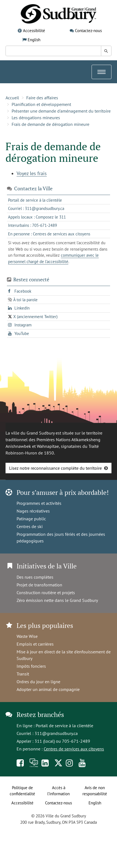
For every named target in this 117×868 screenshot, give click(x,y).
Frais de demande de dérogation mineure (50, 124)
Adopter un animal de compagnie (48, 689)
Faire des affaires (42, 98)
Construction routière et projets (46, 592)
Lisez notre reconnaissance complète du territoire (55, 468)
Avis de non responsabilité (95, 791)
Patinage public (31, 519)
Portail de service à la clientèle (64, 726)
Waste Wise (27, 636)
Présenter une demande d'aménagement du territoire (61, 111)
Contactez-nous (88, 31)
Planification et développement (41, 104)
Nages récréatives (33, 511)
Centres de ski (30, 526)
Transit (23, 674)
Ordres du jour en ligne (38, 682)
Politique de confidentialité (22, 791)
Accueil (12, 98)
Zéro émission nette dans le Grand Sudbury (57, 600)
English (34, 40)
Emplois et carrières (35, 644)
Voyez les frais (32, 173)
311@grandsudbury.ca (56, 733)
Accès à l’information (58, 791)
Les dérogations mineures (36, 118)
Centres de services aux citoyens (74, 749)
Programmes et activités (39, 503)
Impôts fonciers (31, 666)
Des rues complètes (35, 577)
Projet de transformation (39, 585)
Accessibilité (34, 31)
